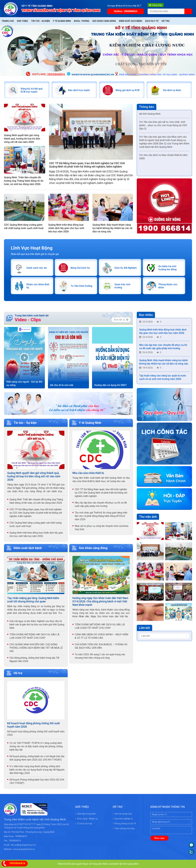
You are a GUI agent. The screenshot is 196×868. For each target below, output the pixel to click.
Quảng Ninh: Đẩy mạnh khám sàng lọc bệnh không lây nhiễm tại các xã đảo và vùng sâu (112, 228)
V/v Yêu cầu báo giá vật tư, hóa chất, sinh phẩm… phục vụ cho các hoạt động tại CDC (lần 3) (163, 127)
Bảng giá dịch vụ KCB (127, 90)
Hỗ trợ (166, 21)
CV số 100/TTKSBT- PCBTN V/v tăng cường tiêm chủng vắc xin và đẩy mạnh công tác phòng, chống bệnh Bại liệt (36, 746)
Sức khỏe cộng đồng (104, 21)
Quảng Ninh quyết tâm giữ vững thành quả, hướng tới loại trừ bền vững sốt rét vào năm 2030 (22, 138)
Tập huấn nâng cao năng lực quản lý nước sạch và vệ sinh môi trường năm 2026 (163, 379)
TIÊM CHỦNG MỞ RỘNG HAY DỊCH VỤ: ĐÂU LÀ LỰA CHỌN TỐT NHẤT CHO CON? (34, 636)
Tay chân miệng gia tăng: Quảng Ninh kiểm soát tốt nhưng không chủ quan (33, 600)
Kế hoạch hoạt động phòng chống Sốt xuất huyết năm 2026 (34, 725)
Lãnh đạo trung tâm (86, 814)
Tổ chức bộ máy (84, 823)
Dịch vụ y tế (152, 21)
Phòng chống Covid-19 (124, 823)
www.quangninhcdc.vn (24, 849)
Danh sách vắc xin (37, 268)
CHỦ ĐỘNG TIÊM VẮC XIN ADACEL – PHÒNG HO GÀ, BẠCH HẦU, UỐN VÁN (101, 646)
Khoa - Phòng (82, 21)
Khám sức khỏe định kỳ (38, 286)
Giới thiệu (22, 21)
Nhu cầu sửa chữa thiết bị (88, 473)
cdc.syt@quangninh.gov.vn (23, 845)
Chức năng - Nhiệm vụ (87, 818)
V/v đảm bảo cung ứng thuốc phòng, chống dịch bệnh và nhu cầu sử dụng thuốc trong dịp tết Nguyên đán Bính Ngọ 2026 (37, 770)
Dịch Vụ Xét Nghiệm (125, 268)
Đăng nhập (156, 5)
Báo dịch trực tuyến (79, 90)
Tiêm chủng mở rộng (124, 828)
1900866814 (21, 836)
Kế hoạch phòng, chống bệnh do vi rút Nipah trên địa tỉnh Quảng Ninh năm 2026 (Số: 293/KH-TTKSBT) (37, 758)
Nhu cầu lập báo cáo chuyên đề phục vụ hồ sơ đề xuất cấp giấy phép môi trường (101, 504)
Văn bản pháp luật (122, 814)
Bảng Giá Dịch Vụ (80, 268)
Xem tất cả (121, 320)
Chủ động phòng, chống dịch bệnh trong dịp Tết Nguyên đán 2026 (34, 659)
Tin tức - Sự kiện (40, 21)
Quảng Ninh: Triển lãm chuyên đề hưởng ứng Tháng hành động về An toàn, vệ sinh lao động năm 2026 (24, 181)
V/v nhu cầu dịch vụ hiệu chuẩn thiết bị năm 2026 (163, 159)
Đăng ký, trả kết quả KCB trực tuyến (32, 90)
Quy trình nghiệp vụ (123, 818)
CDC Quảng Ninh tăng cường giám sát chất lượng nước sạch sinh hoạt (24, 226)
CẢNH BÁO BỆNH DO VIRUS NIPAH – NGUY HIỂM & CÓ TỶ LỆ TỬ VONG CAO (101, 636)
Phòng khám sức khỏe (168, 286)
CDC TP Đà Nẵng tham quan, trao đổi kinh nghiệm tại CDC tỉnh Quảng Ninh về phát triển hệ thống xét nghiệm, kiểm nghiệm (87, 165)
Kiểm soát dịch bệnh (131, 21)
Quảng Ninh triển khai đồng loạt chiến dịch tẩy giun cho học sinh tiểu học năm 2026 (66, 228)
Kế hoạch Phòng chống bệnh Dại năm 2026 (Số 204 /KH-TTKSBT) (37, 781)
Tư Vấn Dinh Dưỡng (81, 286)
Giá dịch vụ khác (172, 90)
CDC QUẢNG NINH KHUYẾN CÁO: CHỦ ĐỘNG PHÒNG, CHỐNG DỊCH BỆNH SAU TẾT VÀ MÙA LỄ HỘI (36, 648)
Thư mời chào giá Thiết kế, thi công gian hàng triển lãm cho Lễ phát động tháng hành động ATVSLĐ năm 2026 (101, 516)
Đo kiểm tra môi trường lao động (168, 268)
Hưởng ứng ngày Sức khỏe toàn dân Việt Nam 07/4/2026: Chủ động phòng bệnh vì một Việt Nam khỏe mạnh (100, 601)
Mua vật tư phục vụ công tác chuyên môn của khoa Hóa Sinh (102, 527)
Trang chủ (8, 21)
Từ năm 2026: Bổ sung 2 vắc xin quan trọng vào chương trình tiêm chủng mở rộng (100, 656)
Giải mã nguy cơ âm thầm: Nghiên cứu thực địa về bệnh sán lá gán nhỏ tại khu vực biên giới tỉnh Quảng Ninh (37, 624)
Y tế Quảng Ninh (62, 21)
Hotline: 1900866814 (126, 11)
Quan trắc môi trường (122, 286)
